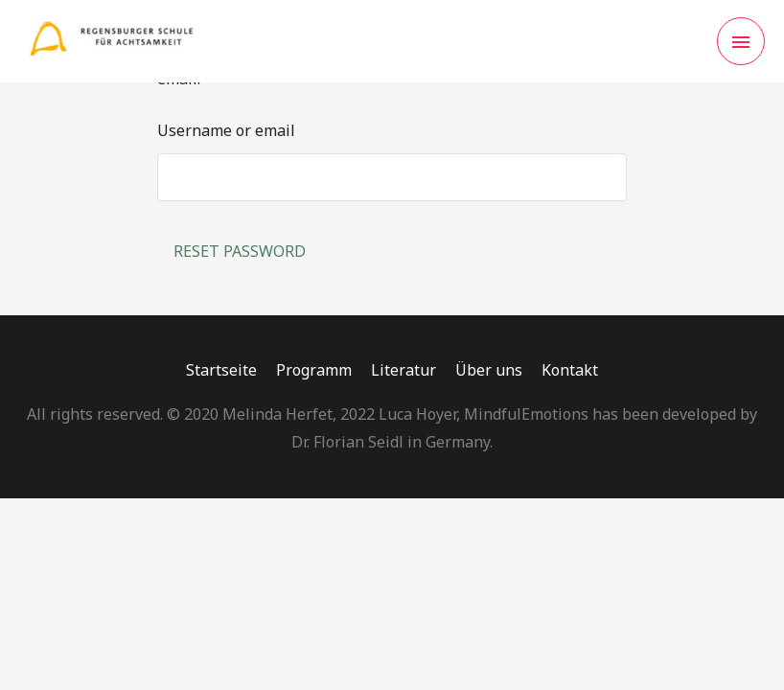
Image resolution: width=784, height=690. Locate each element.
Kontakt (570, 370)
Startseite (221, 370)
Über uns (489, 370)
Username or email (226, 130)
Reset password (240, 251)
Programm (314, 370)
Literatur (404, 370)
